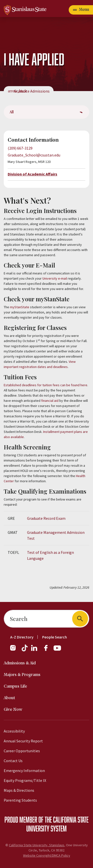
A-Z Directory (22, 637)
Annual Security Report (23, 741)
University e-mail (55, 278)
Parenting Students (20, 800)
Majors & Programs (22, 675)
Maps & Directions (19, 790)
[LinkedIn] (34, 650)
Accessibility (14, 731)
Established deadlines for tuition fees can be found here (46, 385)
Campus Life (15, 686)
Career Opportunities (22, 751)
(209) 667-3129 (20, 148)
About (9, 698)
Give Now (13, 710)
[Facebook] (48, 650)
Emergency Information (24, 771)
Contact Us (13, 761)
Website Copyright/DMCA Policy (47, 855)
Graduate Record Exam (46, 518)
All (12, 112)
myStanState (20, 307)
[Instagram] (15, 650)
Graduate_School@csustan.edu (34, 155)
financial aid (50, 401)
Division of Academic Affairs (32, 174)
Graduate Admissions (32, 91)
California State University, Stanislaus (37, 845)
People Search (55, 637)
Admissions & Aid (20, 663)
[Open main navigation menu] (81, 10)
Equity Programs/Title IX (25, 780)
